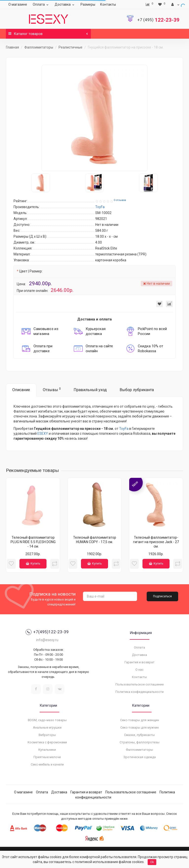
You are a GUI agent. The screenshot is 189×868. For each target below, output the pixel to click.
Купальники (47, 750)
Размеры (88, 4)
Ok (152, 862)
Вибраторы (47, 735)
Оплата (41, 4)
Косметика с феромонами (47, 742)
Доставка (65, 4)
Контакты (108, 4)
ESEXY (43, 434)
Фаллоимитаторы (39, 47)
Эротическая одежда (140, 757)
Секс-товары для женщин (140, 720)
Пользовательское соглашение (140, 684)
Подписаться (162, 596)
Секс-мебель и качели (47, 764)
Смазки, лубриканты (139, 735)
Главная (12, 47)
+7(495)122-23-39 (47, 632)
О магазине (18, 4)
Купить (33, 564)
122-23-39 (158, 20)
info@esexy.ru (47, 640)
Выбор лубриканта (137, 390)
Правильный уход (90, 390)
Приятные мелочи (47, 757)
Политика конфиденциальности (140, 692)
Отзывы (52, 390)
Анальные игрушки (47, 727)
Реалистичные (71, 47)
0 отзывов (120, 200)
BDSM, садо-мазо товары (47, 720)
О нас (139, 670)
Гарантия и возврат (140, 662)
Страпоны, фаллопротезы (140, 742)
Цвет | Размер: (31, 271)
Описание (21, 390)
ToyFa (124, 429)
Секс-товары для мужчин (140, 727)
